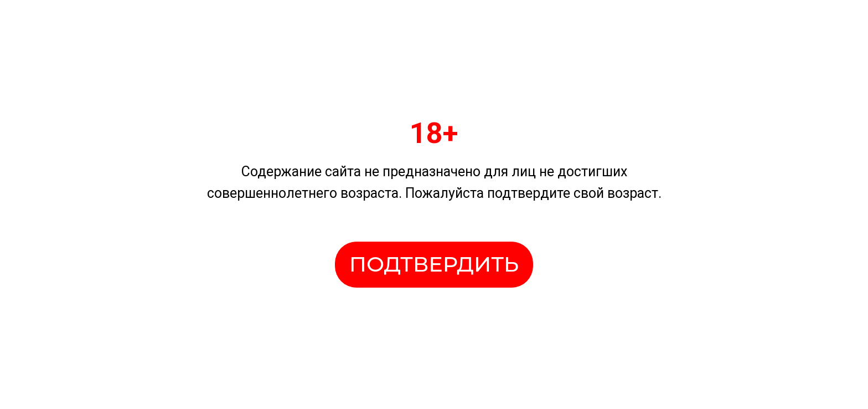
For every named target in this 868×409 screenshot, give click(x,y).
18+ (434, 133)
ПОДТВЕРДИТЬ (434, 264)
